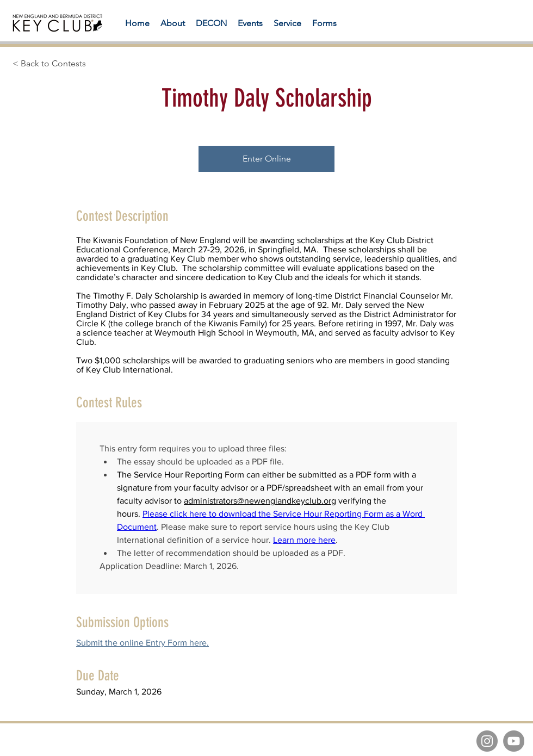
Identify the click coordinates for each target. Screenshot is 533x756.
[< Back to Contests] (75, 64)
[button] (324, 23)
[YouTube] (514, 741)
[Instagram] (487, 741)
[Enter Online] (266, 159)
